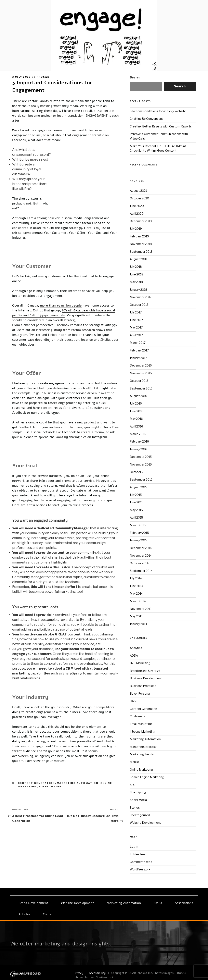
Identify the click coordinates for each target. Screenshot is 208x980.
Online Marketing (141, 770)
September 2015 (141, 479)
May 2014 (136, 593)
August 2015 (138, 487)
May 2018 (136, 282)
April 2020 (137, 214)
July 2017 (136, 312)
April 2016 (136, 426)
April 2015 (136, 517)
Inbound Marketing (142, 731)
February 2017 (139, 350)
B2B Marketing (140, 663)
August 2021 (138, 191)
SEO (133, 785)
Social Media (50, 826)
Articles (24, 914)
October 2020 (139, 198)
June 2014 (136, 586)
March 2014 (138, 601)
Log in (134, 847)
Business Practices (143, 686)
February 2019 (139, 236)
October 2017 (139, 305)
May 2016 (136, 419)
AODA (134, 655)
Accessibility (97, 973)
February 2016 (139, 441)
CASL (134, 701)
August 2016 (138, 396)
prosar (43, 77)
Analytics (136, 648)
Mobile (134, 762)
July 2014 (136, 578)
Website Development (145, 823)
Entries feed (138, 854)
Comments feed (141, 862)
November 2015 (141, 464)
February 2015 (139, 533)
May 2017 (136, 327)
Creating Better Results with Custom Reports (161, 126)
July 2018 (136, 267)
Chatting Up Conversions (147, 119)
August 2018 (138, 259)
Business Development (146, 678)
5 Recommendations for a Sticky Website (158, 111)
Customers (138, 716)
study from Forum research (74, 335)
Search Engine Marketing (147, 777)
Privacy (79, 973)
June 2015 (136, 502)
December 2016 (141, 365)
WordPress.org (140, 869)
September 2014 (141, 571)
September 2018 (141, 252)
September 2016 (141, 388)
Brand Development (33, 903)
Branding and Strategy (145, 671)
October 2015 (139, 472)
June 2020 (137, 206)
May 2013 (136, 616)
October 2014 (139, 563)
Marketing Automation (78, 822)
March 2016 (138, 434)
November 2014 (141, 555)
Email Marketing (141, 724)
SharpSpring (138, 792)
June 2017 (136, 320)
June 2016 (136, 411)
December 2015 (141, 457)
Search (135, 77)
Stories (135, 808)
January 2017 (138, 358)
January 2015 (138, 540)
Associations (184, 903)
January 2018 (138, 290)
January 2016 (138, 449)
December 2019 (141, 221)
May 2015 (136, 510)
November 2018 (141, 244)
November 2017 (141, 297)
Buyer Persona (140, 693)
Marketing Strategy (143, 747)
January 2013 (138, 624)
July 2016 (136, 403)
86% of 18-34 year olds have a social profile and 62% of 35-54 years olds (91, 315)
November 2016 (141, 373)
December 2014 (141, 548)
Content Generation (36, 822)
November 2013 (141, 609)
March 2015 (138, 525)
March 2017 (138, 343)
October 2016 (139, 381)
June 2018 (136, 274)
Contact (49, 914)
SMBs (158, 903)
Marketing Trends (142, 754)
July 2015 (136, 495)
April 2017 (136, 335)
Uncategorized (140, 815)
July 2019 (136, 229)
